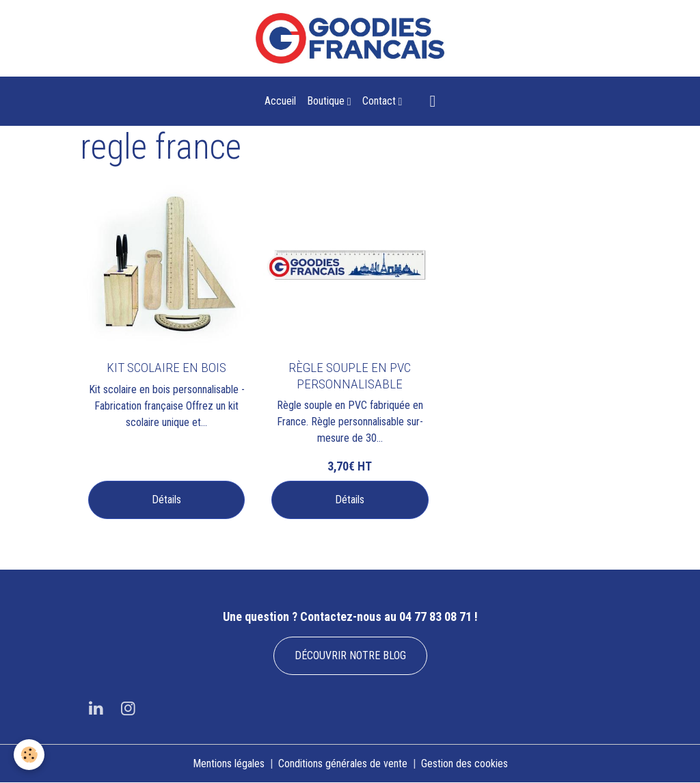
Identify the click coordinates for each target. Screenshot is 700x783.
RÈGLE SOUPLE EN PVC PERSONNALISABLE (350, 375)
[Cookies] (29, 755)
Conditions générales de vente (343, 764)
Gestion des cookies (465, 764)
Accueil (280, 101)
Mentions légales (229, 764)
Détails (166, 500)
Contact (380, 101)
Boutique (327, 101)
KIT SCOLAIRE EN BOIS (166, 368)
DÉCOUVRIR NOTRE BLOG (350, 655)
